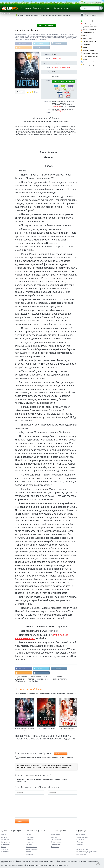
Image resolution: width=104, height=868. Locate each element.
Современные (55, 844)
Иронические (6, 840)
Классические (6, 844)
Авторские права (46, 25)
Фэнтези (29, 852)
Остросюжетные (56, 842)
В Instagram (59, 43)
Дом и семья (87, 44)
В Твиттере (41, 43)
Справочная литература (91, 53)
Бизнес (86, 47)
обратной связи (62, 865)
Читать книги (26, 8)
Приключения (88, 39)
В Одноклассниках (25, 48)
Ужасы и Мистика (32, 849)
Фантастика (7, 14)
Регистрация (97, 2)
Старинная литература (90, 56)
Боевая (28, 835)
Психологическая (32, 847)
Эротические (55, 847)
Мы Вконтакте (41, 48)
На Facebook (23, 43)
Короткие (54, 837)
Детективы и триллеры (42, 8)
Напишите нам (56, 106)
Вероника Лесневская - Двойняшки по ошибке (68, 730)
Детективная (30, 840)
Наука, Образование (90, 30)
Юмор (85, 59)
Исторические (6, 842)
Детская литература (90, 41)
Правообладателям (82, 849)
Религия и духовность (90, 50)
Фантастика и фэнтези (90, 21)
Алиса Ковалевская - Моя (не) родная (24, 730)
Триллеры (5, 849)
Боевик (4, 835)
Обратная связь (81, 854)
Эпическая (30, 854)
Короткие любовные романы (61, 68)
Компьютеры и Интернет (91, 62)
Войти (86, 2)
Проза (85, 36)
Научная (29, 844)
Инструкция (61, 111)
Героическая (30, 837)
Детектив (4, 837)
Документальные (89, 33)
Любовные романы (61, 8)
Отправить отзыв (22, 821)
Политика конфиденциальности (86, 852)
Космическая (30, 842)
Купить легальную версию (64, 82)
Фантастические (56, 840)
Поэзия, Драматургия (90, 65)
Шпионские (5, 852)
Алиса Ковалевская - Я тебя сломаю (46, 730)
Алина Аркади (56, 59)
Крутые (4, 847)
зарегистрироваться (38, 768)
